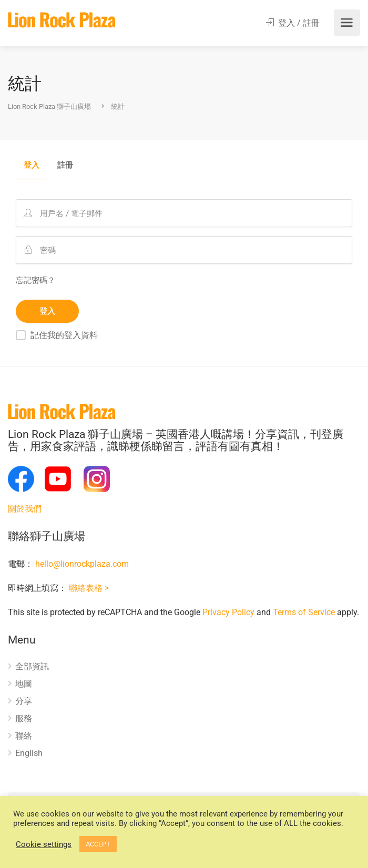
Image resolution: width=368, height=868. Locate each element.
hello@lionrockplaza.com (82, 564)
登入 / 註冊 (293, 23)
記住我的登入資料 (64, 335)
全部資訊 (32, 666)
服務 (24, 718)
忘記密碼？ (35, 280)
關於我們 (25, 509)
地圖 (24, 684)
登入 (32, 166)
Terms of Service (304, 612)
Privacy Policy (228, 612)
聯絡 (24, 736)
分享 (24, 701)
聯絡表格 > (89, 588)
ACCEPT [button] (98, 844)
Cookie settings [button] (44, 844)
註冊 (65, 166)
